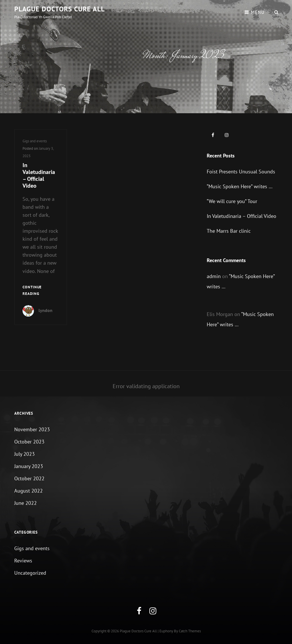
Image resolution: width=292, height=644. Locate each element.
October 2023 (29, 442)
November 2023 (32, 429)
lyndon (45, 310)
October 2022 (29, 478)
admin (214, 276)
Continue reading (41, 291)
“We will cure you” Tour (232, 201)
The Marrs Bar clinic (229, 231)
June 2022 (26, 503)
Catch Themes (190, 631)
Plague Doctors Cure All (59, 9)
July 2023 (25, 454)
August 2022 (29, 491)
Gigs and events (35, 141)
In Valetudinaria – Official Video (39, 175)
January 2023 (29, 466)
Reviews (23, 561)
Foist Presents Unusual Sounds (241, 172)
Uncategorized (30, 573)
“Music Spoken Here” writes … (240, 186)
